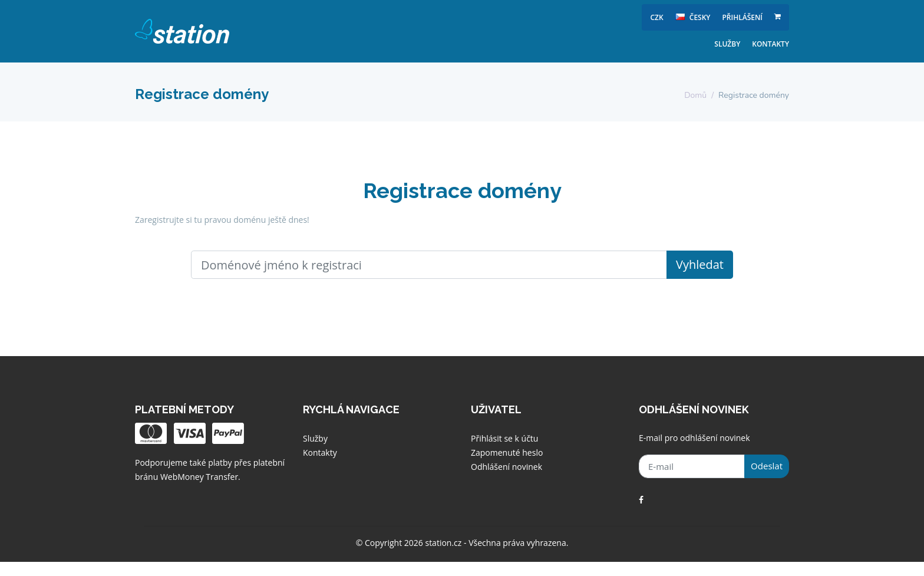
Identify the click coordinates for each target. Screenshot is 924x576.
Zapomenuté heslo (507, 452)
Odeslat (767, 466)
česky (693, 17)
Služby (727, 44)
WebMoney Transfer (199, 477)
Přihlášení (742, 17)
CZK (657, 17)
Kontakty (770, 44)
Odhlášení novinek (506, 467)
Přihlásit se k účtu (504, 438)
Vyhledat (700, 264)
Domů (695, 95)
